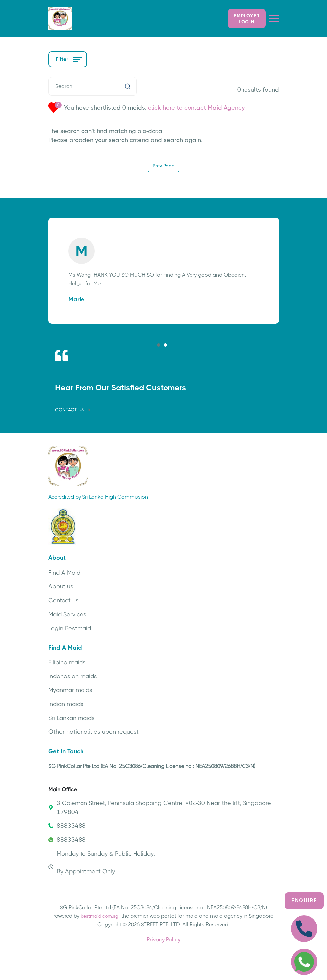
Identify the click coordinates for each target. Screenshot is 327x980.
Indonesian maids (73, 676)
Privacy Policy (163, 939)
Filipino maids (67, 662)
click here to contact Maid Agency (196, 108)
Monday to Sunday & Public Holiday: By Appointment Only (102, 863)
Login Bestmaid (70, 628)
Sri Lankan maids (72, 718)
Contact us (63, 600)
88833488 (67, 826)
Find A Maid (64, 573)
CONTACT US (74, 410)
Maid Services (67, 614)
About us (61, 586)
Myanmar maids (70, 690)
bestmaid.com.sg (99, 916)
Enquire (304, 900)
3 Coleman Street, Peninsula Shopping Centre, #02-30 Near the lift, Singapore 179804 (160, 807)
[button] (159, 345)
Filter (68, 59)
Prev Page (163, 166)
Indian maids (66, 704)
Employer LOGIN (247, 19)
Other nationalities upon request (94, 732)
